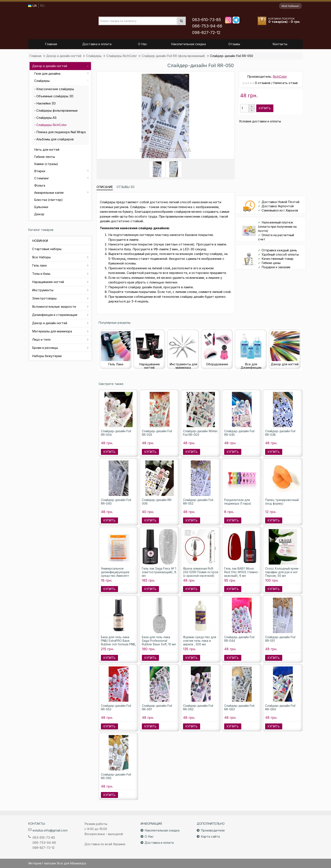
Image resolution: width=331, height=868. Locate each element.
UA (32, 6)
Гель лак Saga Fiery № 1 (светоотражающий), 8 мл (159, 572)
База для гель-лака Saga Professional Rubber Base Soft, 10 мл (159, 641)
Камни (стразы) (46, 164)
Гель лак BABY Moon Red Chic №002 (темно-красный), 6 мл (241, 572)
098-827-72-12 (206, 33)
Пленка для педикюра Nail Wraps (61, 132)
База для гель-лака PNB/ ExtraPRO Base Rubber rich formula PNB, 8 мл (118, 642)
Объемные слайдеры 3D (55, 96)
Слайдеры (94, 56)
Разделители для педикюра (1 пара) (238, 502)
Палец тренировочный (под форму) (282, 502)
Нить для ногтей (47, 150)
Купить (265, 108)
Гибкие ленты (45, 157)
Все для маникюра (56, 23)
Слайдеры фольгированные (57, 110)
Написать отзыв (285, 83)
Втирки (40, 171)
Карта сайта (210, 836)
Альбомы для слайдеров (55, 139)
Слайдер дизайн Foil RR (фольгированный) (173, 56)
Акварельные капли (49, 193)
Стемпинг (42, 178)
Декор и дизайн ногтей (64, 56)
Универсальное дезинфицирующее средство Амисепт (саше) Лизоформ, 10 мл (118, 574)
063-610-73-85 (207, 20)
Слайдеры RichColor (122, 56)
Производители (213, 830)
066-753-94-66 (207, 26)
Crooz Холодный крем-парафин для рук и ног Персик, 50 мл (282, 572)
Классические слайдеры (55, 89)
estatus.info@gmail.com (50, 830)
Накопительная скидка (162, 830)
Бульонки (41, 207)
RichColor (280, 77)
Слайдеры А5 (46, 118)
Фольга (40, 185)
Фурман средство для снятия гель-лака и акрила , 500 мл (200, 641)
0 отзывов (263, 83)
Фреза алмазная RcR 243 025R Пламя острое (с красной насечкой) (201, 572)
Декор (39, 214)
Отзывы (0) (126, 187)
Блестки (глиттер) (48, 200)
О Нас (149, 836)
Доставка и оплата (159, 843)
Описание (105, 187)
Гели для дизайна (47, 74)
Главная (35, 56)
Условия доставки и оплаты (260, 121)
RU (42, 6)
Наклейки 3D (46, 103)
